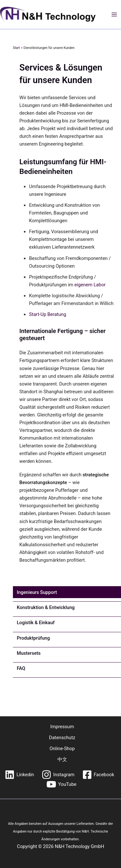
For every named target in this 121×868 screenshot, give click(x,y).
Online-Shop (62, 749)
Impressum (62, 727)
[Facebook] (98, 775)
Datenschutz (62, 738)
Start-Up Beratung (48, 314)
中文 (62, 759)
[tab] (37, 592)
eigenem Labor (90, 285)
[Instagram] (58, 775)
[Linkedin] (19, 775)
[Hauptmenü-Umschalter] (114, 14)
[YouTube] (61, 784)
